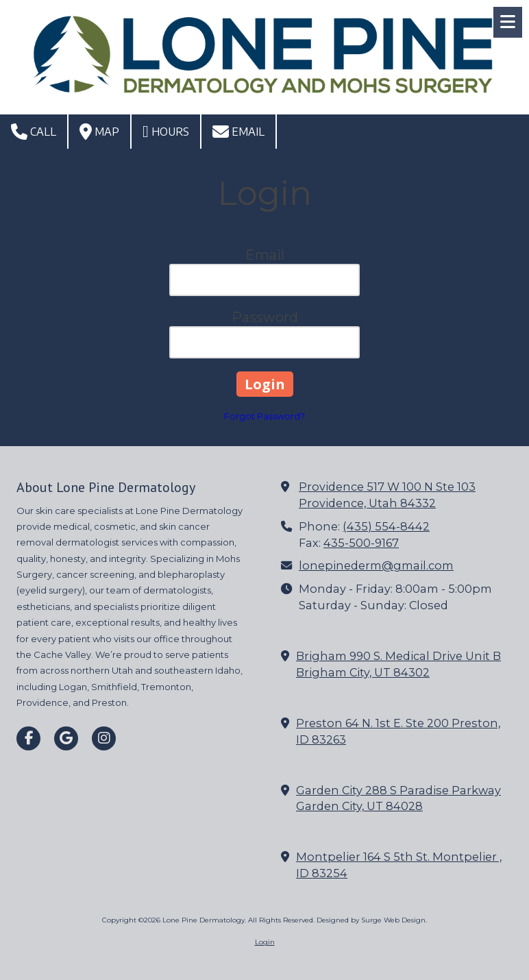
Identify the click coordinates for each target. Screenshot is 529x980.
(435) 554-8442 (386, 526)
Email (238, 132)
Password (265, 317)
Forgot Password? (264, 416)
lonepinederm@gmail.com (376, 565)
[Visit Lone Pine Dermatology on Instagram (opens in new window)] (104, 738)
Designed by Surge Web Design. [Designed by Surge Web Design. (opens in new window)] (372, 920)
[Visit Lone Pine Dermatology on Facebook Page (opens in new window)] (28, 738)
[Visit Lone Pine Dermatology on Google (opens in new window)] (66, 738)
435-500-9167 (361, 543)
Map (99, 132)
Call (34, 132)
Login (265, 942)
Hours (166, 132)
